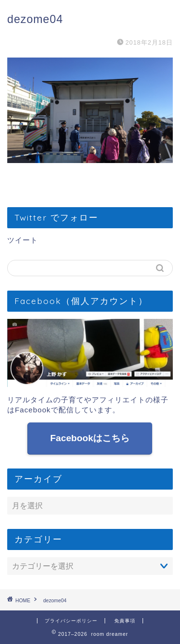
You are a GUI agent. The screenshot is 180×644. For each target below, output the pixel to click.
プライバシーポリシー (71, 621)
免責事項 (125, 621)
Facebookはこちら (90, 438)
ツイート (23, 240)
